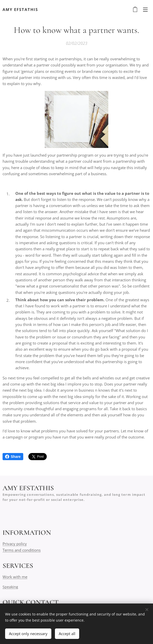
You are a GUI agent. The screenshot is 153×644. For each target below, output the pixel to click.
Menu (145, 10)
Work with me (15, 577)
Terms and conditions (22, 550)
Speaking (10, 587)
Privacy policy (15, 544)
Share (13, 457)
